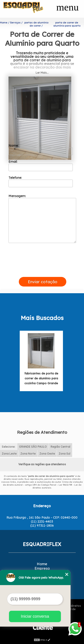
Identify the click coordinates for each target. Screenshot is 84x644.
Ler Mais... (42, 73)
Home (42, 564)
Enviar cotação (43, 282)
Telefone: (41, 181)
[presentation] (43, 272)
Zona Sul (65, 454)
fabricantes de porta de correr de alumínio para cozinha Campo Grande (41, 378)
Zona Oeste (47, 454)
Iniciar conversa (35, 616)
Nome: (41, 149)
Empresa (42, 568)
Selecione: (9, 447)
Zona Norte (28, 454)
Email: (41, 165)
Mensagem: (42, 218)
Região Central (60, 447)
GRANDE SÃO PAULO (33, 447)
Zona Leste (9, 454)
